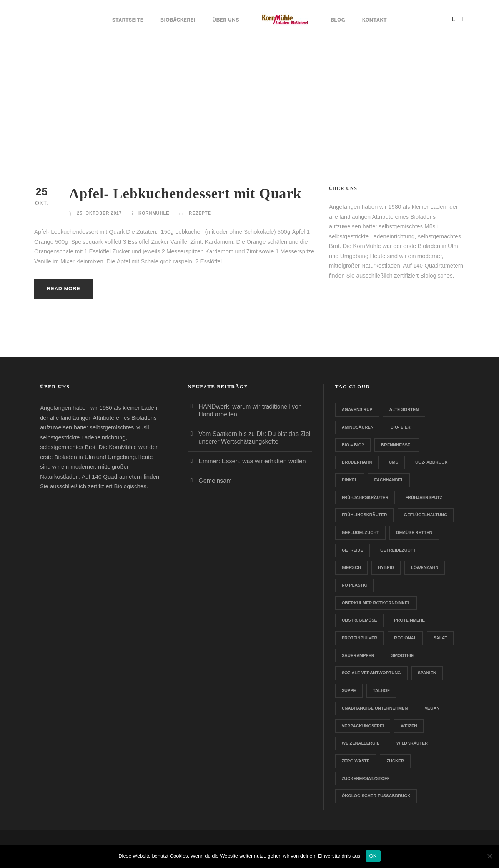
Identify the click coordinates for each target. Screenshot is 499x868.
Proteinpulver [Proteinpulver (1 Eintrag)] (360, 638)
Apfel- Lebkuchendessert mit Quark (185, 194)
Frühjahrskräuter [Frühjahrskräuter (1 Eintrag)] (365, 497)
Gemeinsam (215, 481)
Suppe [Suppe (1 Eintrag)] (349, 690)
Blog (338, 20)
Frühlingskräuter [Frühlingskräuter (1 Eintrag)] (364, 515)
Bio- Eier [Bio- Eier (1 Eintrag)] (401, 427)
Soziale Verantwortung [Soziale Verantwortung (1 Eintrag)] (371, 673)
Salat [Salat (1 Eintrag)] (440, 638)
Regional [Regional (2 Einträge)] (405, 638)
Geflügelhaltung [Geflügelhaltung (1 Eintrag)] (426, 515)
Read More (64, 289)
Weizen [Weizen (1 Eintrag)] (409, 726)
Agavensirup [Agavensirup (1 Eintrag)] (357, 409)
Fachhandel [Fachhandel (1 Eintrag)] (389, 480)
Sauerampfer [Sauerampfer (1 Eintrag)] (358, 655)
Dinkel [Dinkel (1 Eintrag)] (350, 480)
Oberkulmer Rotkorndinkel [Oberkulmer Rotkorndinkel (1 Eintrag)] (376, 603)
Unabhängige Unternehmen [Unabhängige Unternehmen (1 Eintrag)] (375, 708)
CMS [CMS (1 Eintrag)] (394, 462)
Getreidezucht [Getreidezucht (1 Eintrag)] (398, 550)
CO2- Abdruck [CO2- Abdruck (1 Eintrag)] (432, 462)
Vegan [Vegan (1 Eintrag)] (432, 708)
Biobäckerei (178, 20)
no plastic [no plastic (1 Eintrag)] (355, 585)
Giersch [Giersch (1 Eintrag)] (351, 567)
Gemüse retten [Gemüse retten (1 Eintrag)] (414, 532)
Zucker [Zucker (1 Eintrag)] (395, 761)
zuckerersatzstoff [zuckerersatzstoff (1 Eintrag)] (366, 778)
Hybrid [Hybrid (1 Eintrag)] (386, 567)
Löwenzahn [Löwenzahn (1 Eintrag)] (425, 567)
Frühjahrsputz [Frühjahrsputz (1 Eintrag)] (424, 497)
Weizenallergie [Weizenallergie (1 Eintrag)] (361, 743)
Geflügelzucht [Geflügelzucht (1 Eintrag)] (360, 532)
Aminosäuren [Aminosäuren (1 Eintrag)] (358, 427)
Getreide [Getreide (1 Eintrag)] (353, 550)
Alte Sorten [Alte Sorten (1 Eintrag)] (404, 409)
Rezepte (200, 213)
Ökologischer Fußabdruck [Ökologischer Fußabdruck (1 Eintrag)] (376, 796)
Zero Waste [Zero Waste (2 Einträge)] (356, 761)
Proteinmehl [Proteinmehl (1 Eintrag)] (409, 620)
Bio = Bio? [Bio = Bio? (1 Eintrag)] (353, 445)
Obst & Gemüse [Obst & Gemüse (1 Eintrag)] (359, 620)
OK (373, 856)
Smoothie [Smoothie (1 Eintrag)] (403, 655)
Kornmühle (154, 213)
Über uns (226, 20)
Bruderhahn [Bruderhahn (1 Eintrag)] (357, 462)
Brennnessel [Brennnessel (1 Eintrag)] (397, 445)
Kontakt (374, 20)
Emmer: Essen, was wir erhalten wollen (252, 461)
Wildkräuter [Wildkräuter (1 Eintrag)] (412, 743)
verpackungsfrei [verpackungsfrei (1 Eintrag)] (363, 726)
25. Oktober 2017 (99, 213)
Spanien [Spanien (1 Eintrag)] (427, 673)
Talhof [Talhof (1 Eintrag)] (381, 690)
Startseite (128, 20)
